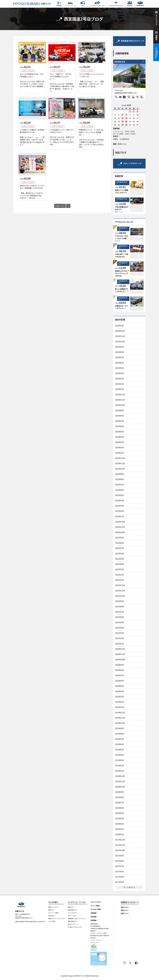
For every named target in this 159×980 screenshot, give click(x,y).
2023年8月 (119, 479)
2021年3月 (119, 633)
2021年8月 (119, 606)
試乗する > (51, 910)
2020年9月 (119, 665)
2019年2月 (119, 766)
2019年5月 (119, 750)
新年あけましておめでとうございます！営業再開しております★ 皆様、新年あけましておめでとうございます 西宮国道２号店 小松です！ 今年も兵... (32, 192)
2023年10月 (120, 469)
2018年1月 (119, 834)
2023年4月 (119, 500)
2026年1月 (119, 326)
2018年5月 (119, 813)
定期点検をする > (73, 910)
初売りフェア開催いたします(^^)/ (122, 191)
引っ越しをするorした (75, 927)
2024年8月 (119, 416)
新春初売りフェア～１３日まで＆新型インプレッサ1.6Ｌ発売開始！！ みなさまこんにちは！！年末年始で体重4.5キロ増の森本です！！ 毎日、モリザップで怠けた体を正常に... (91, 138)
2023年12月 (120, 458)
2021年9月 (119, 601)
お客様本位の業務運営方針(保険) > (100, 929)
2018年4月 (119, 819)
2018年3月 (119, 824)
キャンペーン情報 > (54, 913)
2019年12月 (120, 713)
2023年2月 (119, 511)
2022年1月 (119, 580)
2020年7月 (119, 675)
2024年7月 (119, 421)
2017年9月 (119, 856)
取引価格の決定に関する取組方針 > (100, 936)
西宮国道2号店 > (122, 183)
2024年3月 (119, 442)
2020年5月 (119, 686)
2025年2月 (119, 384)
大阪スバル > (125, 907)
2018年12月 (120, 776)
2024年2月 (119, 447)
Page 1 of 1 (60, 206)
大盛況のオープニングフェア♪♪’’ (122, 307)
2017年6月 (119, 872)
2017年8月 (119, 861)
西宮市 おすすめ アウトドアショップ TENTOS (122, 273)
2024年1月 (119, 453)
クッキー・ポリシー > (97, 940)
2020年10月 (120, 659)
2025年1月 (119, 389)
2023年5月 (119, 495)
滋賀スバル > (125, 913)
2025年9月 (119, 347)
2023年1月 (119, 516)
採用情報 (130, 4)
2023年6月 (119, 490)
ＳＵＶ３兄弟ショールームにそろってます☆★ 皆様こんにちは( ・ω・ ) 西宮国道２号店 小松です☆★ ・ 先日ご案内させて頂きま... (92, 80)
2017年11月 (120, 845)
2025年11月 (120, 336)
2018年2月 (119, 829)
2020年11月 (120, 654)
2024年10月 (120, 405)
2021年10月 (120, 596)
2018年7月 (119, 803)
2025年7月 (119, 357)
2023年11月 (120, 463)
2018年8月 (119, 797)
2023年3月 (119, 506)
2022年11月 (120, 527)
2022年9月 (119, 538)
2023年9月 (119, 474)
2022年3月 (119, 569)
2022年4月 (119, 564)
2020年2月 (119, 702)
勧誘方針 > (93, 931)
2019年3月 (119, 760)
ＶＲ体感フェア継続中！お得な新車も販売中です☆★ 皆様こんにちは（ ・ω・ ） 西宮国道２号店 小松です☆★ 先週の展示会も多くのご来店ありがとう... (32, 137)
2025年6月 (119, 363)
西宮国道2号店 (120, 62)
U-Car (83, 4)
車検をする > (71, 907)
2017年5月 (119, 877)
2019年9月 (119, 728)
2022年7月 (119, 548)
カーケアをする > (73, 913)
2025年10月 (120, 341)
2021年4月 (119, 628)
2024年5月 (119, 432)
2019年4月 (119, 755)
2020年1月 (119, 707)
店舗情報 (59, 4)
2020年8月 (119, 670)
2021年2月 (119, 638)
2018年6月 (119, 808)
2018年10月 (120, 787)
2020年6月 (119, 681)
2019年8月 (119, 734)
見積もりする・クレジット (56, 919)
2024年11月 (120, 400)
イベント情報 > (95, 906)
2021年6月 (119, 617)
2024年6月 (119, 426)
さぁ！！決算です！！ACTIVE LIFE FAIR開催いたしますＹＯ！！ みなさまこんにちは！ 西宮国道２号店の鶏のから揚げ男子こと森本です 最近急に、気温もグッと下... (62, 83)
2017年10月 (120, 850)
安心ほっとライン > (73, 924)
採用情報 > (94, 920)
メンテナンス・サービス (97, 4)
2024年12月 (120, 394)
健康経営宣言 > (95, 924)
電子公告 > (93, 938)
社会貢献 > (94, 917)
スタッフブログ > (73, 916)
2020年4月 (119, 691)
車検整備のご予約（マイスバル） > (77, 919)
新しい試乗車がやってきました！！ (122, 290)
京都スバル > (125, 910)
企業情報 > (94, 913)
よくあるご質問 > (96, 909)
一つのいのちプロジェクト (116, 4)
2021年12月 (120, 585)
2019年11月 (120, 718)
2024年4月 (119, 437)
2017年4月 (119, 882)
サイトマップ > (95, 943)
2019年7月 (119, 739)
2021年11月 (120, 591)
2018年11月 (120, 781)
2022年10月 (120, 532)
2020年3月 (119, 697)
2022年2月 (119, 575)
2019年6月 (119, 744)
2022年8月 (119, 543)
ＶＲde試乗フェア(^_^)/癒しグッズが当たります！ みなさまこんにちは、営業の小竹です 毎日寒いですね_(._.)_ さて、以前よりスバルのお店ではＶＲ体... (62, 137)
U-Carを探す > (52, 921)
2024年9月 (119, 410)
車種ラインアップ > (54, 907)
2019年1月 (119, 771)
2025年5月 (119, 368)
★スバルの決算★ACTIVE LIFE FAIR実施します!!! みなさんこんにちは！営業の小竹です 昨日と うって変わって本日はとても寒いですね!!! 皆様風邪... (32, 80)
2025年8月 (119, 352)
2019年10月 (120, 723)
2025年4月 (119, 373)
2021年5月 (119, 622)
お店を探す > (52, 916)
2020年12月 (120, 649)
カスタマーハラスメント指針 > (99, 933)
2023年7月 (119, 485)
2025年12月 (120, 331)
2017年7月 (119, 866)
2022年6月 (119, 553)
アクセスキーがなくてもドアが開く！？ (122, 238)
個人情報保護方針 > (96, 926)
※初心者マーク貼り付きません (122, 255)
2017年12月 (120, 840)
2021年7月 (119, 612)
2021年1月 (119, 644)
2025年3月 (119, 379)
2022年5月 (119, 559)
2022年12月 (120, 522)
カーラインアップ (70, 4)
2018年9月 (119, 792)
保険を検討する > (73, 921)
